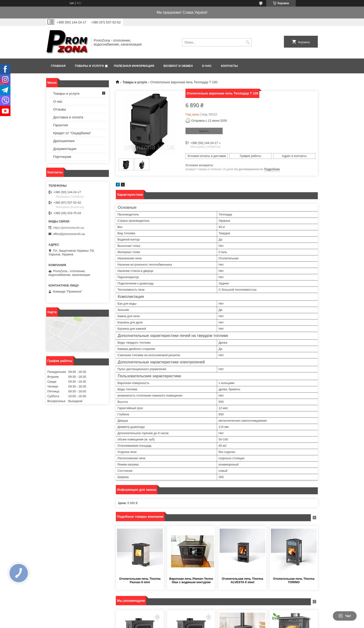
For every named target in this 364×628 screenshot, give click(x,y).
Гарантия (61, 125)
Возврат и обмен (178, 66)
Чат (345, 616)
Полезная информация (134, 66)
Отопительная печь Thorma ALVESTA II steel (243, 580)
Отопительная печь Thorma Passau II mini (140, 580)
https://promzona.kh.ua (68, 228)
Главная (58, 66)
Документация (65, 149)
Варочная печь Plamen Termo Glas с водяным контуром (191, 580)
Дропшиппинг (64, 141)
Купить (204, 131)
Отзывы (60, 109)
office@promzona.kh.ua (69, 234)
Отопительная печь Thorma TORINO (294, 580)
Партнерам (62, 157)
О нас (207, 66)
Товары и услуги (89, 66)
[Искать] (248, 42)
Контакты (229, 66)
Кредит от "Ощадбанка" (72, 133)
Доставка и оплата (68, 117)
